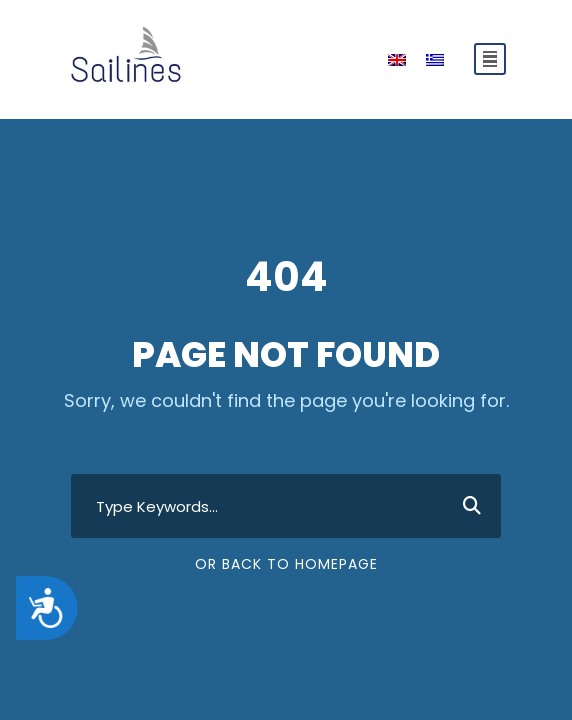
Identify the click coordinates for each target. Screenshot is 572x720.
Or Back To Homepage (286, 564)
